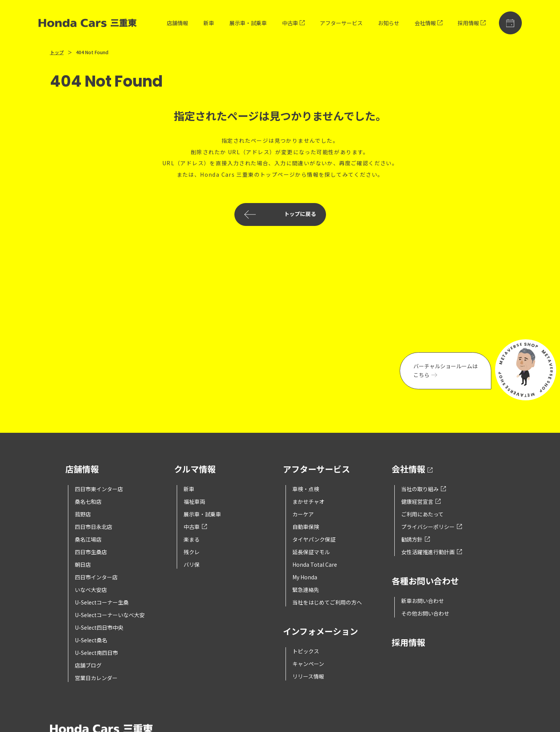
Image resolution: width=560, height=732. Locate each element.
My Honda (305, 577)
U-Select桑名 (91, 640)
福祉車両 (194, 501)
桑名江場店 (88, 539)
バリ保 (192, 564)
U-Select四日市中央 (99, 627)
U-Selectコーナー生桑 (102, 602)
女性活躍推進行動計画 (432, 552)
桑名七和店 (88, 501)
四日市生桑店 (91, 552)
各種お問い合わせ (425, 581)
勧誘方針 (416, 539)
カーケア (303, 514)
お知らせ (389, 23)
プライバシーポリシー (432, 527)
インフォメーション (320, 632)
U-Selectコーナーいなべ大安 (110, 615)
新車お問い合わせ (423, 601)
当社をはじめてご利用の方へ (327, 602)
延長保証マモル (311, 552)
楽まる (192, 539)
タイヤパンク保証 (314, 539)
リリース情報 (308, 676)
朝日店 (83, 564)
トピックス (306, 651)
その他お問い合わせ (425, 613)
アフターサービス (341, 23)
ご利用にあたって (422, 514)
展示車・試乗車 (248, 23)
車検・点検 (306, 489)
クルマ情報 (195, 470)
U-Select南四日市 (96, 653)
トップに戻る (280, 214)
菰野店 (83, 514)
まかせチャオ (308, 501)
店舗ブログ (88, 665)
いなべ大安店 (91, 590)
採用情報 (472, 23)
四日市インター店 (96, 577)
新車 (209, 23)
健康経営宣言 (421, 501)
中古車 (293, 23)
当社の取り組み (424, 489)
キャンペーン (308, 664)
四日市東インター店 (99, 489)
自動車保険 (306, 527)
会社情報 (428, 23)
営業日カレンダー (96, 678)
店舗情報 (178, 23)
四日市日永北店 (94, 527)
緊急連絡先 (306, 590)
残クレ (192, 552)
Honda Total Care (315, 564)
